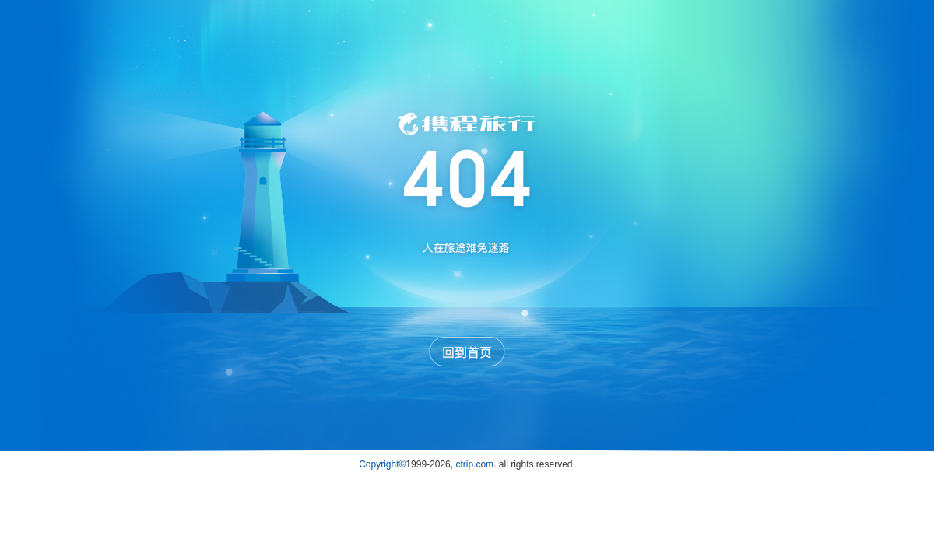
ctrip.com (474, 464)
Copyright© (382, 464)
